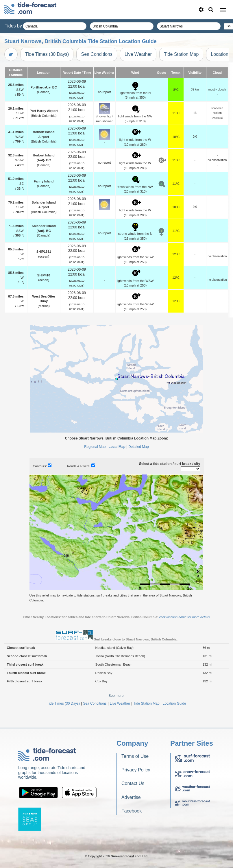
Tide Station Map (181, 54)
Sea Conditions (97, 54)
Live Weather (138, 54)
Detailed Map (139, 447)
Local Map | (118, 447)
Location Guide (174, 703)
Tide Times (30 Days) (47, 54)
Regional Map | (96, 447)
